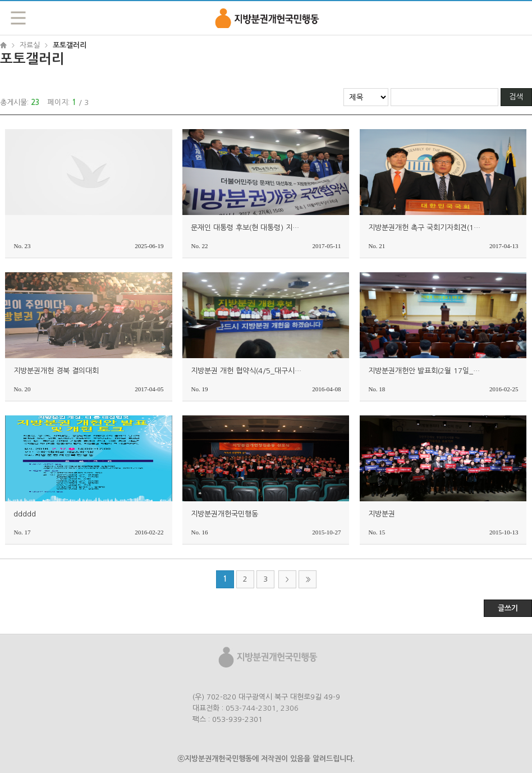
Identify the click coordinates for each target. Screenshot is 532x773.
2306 (290, 708)
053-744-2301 (251, 708)
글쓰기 (508, 608)
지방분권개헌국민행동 (266, 17)
